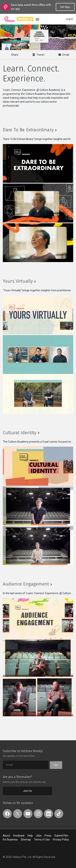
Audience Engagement (26, 584)
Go (56, 765)
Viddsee (9, 19)
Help (30, 836)
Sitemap (26, 840)
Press (48, 836)
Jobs (39, 836)
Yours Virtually (18, 281)
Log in (69, 19)
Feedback (19, 836)
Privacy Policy (61, 840)
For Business (10, 840)
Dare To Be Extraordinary (28, 130)
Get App (65, 7)
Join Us (27, 791)
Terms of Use (42, 840)
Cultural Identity (20, 433)
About (6, 836)
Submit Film (61, 836)
